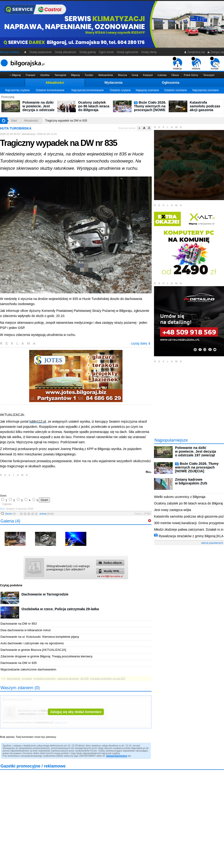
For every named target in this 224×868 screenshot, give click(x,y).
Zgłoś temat (106, 52)
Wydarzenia (113, 83)
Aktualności (55, 83)
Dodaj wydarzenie (41, 52)
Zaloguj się (216, 52)
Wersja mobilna (10, 52)
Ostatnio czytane (120, 90)
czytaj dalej (141, 343)
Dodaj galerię (88, 52)
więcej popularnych (212, 543)
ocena (47, 514)
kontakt (215, 63)
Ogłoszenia (171, 83)
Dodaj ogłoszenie (128, 52)
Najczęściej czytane (17, 90)
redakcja (177, 63)
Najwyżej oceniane (147, 90)
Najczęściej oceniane (205, 90)
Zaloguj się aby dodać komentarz (76, 712)
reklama (196, 63)
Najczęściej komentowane (88, 90)
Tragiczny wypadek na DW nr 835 (66, 121)
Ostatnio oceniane (176, 90)
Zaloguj (110, 756)
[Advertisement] (55, 485)
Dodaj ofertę (149, 52)
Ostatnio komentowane (50, 90)
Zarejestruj (121, 756)
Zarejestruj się (194, 52)
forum (11, 514)
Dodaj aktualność (65, 52)
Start (14, 121)
